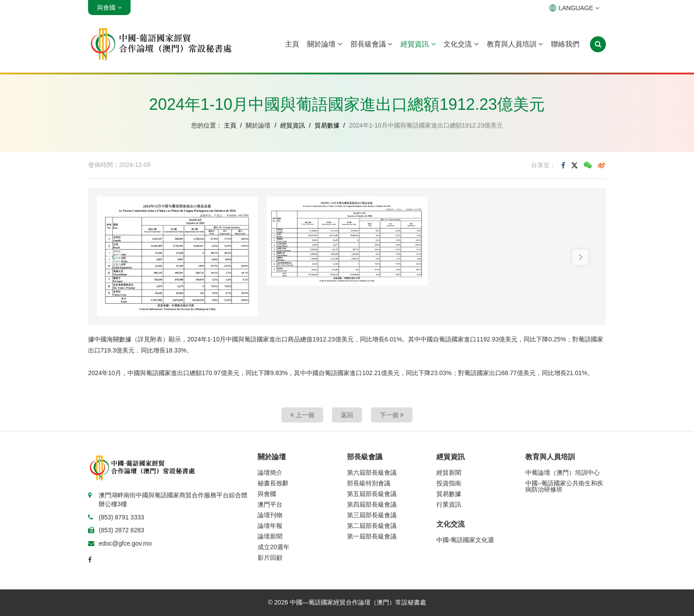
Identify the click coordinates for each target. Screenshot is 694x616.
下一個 (392, 415)
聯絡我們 (565, 44)
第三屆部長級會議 (372, 515)
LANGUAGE (574, 8)
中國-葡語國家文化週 (465, 540)
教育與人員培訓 (515, 44)
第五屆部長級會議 (372, 494)
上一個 (302, 415)
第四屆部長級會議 (372, 504)
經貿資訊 (418, 44)
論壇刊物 (270, 515)
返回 (347, 415)
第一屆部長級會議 (372, 536)
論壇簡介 (270, 473)
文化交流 (461, 44)
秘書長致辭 (273, 483)
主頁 (292, 44)
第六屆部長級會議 (372, 473)
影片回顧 (270, 558)
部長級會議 (371, 44)
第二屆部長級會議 (372, 526)
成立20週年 (274, 547)
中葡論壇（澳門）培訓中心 (563, 473)
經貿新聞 (449, 473)
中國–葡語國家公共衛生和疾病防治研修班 (564, 486)
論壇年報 (270, 526)
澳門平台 (270, 504)
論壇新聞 (270, 536)
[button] (114, 257)
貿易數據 (327, 125)
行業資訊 (449, 504)
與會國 (267, 494)
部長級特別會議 (369, 483)
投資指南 (449, 483)
